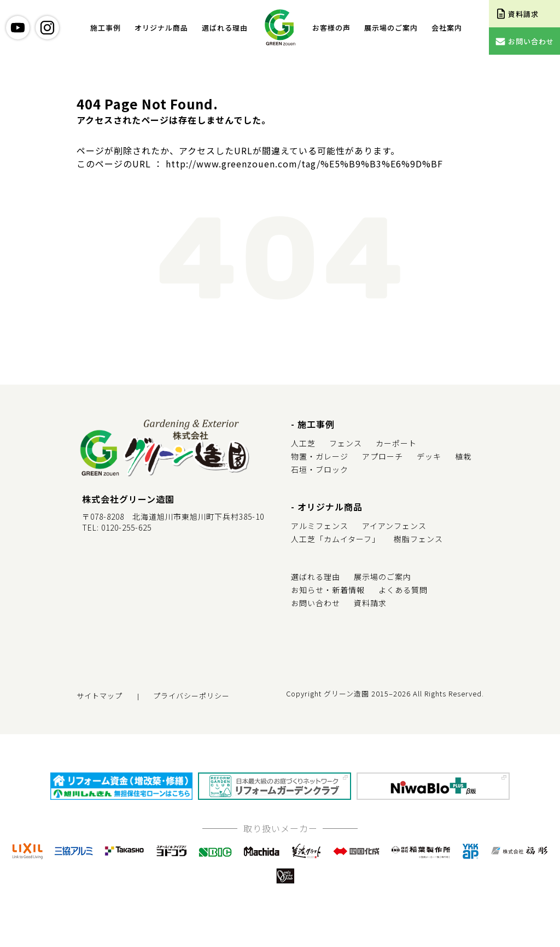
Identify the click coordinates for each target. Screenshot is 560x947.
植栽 (463, 456)
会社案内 (447, 28)
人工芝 (303, 443)
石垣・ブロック (320, 469)
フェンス (346, 443)
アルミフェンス (320, 526)
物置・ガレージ (320, 456)
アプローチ (383, 456)
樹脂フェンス (418, 539)
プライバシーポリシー (191, 696)
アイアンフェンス (394, 526)
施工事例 (106, 28)
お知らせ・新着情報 (328, 590)
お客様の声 (331, 28)
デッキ (429, 456)
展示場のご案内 (391, 28)
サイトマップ (100, 696)
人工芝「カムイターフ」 (336, 539)
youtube (18, 28)
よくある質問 (403, 590)
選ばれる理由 (225, 28)
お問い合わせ (316, 603)
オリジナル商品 (161, 28)
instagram (47, 28)
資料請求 (370, 603)
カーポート (396, 443)
